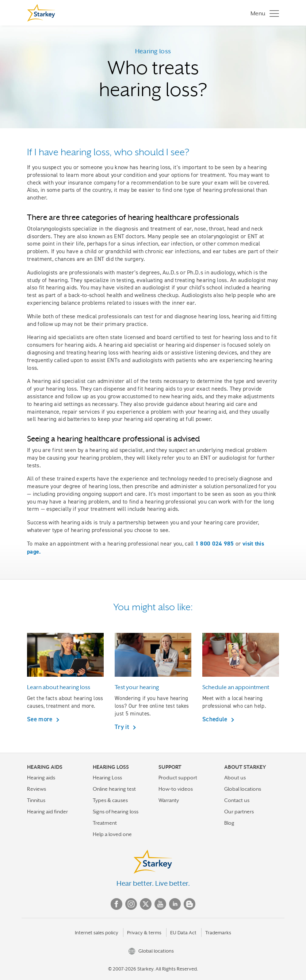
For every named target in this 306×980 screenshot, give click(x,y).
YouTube (160, 904)
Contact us (237, 800)
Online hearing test (114, 789)
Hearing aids (41, 778)
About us (235, 778)
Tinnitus (36, 800)
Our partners (239, 812)
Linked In (175, 904)
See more (41, 719)
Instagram (131, 904)
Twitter (146, 904)
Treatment (105, 823)
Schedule (216, 719)
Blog (229, 823)
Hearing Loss (107, 778)
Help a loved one (112, 834)
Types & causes (110, 800)
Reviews (37, 789)
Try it (123, 727)
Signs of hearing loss (116, 812)
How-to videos (176, 789)
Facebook (116, 904)
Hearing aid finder (47, 812)
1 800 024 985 (215, 544)
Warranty (169, 800)
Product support (178, 778)
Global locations (243, 789)
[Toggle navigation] (263, 13)
